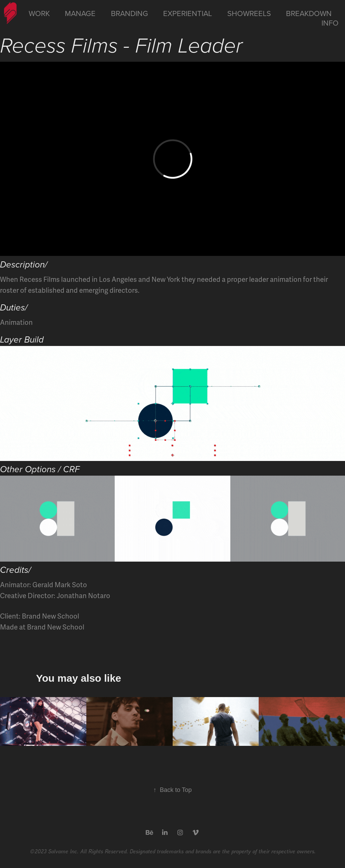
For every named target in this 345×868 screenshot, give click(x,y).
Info (330, 23)
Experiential (188, 13)
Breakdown (309, 13)
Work (39, 13)
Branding (130, 13)
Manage (80, 13)
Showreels (249, 13)
